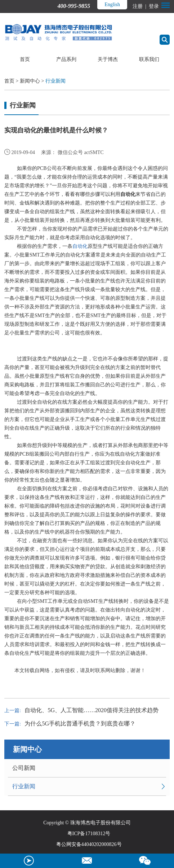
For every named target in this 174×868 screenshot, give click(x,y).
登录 (153, 6)
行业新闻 (55, 81)
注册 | (140, 6)
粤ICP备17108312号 (89, 834)
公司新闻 (24, 768)
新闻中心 (30, 81)
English (112, 5)
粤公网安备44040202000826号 (89, 844)
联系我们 (149, 59)
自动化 (80, 246)
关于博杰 (108, 59)
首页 (25, 59)
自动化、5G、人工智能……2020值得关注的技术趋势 (92, 710)
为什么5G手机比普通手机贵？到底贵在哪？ (80, 724)
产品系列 (66, 59)
